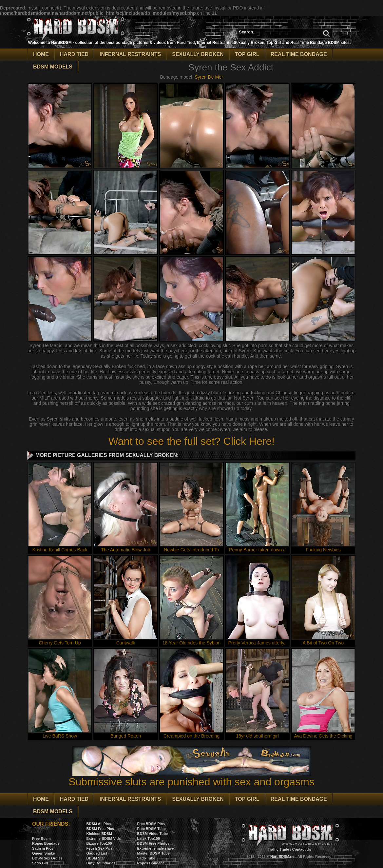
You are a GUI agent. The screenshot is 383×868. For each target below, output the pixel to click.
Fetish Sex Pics (100, 848)
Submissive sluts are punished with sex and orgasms (191, 777)
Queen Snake (44, 853)
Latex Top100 (149, 838)
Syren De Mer (209, 77)
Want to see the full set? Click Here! (191, 441)
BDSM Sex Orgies (47, 858)
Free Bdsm (41, 838)
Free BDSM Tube (152, 829)
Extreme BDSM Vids (104, 838)
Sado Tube (146, 858)
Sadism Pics (43, 848)
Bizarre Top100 (99, 843)
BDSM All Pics (99, 824)
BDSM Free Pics (100, 829)
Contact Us (302, 849)
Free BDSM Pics (151, 824)
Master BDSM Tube (153, 853)
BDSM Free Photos (153, 843)
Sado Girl (40, 863)
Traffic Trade (278, 849)
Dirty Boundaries (101, 863)
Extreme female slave (156, 848)
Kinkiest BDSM (99, 834)
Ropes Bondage (46, 843)
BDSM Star (96, 858)
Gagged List (97, 853)
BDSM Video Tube (153, 834)
